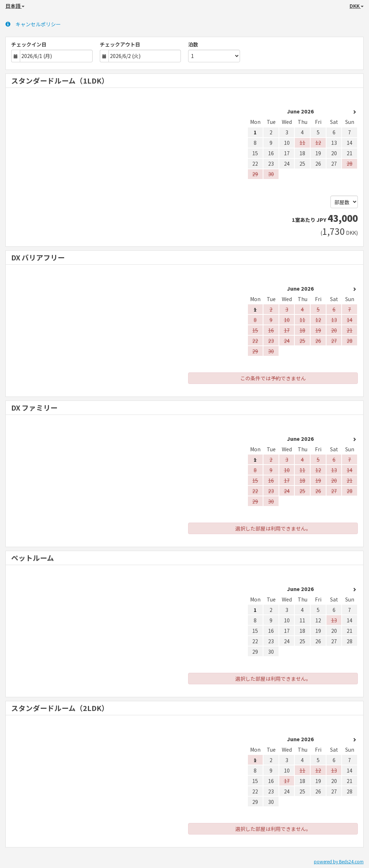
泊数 (193, 44)
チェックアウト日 (120, 44)
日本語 (15, 6)
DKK (357, 6)
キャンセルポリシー (33, 24)
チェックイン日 (29, 44)
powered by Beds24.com (339, 861)
